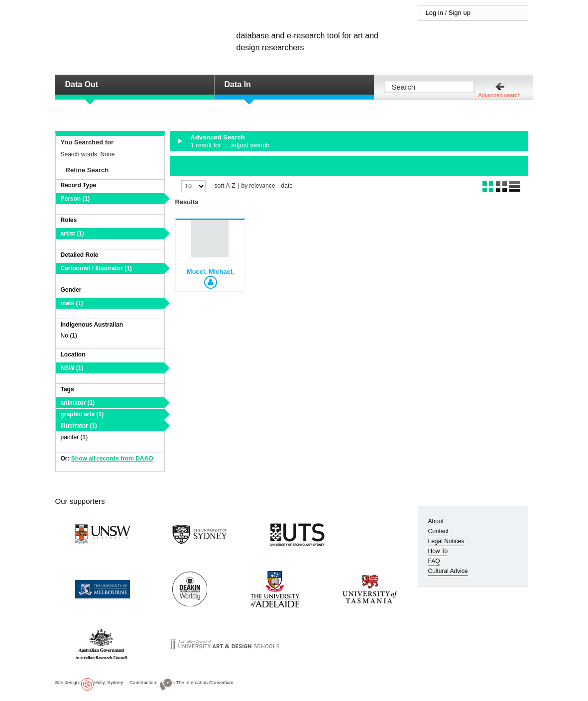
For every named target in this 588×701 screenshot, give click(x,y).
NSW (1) (72, 368)
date (287, 186)
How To (438, 551)
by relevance (258, 186)
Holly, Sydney (109, 682)
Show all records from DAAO (112, 459)
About (436, 521)
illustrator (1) (79, 426)
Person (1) (75, 199)
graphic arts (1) (82, 414)
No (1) (69, 336)
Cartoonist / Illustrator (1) (96, 268)
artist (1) (72, 234)
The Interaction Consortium (205, 682)
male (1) (72, 303)
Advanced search (500, 95)
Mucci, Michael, (210, 272)
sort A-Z (225, 186)
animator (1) (78, 403)
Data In (238, 84)
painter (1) (74, 437)
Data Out (82, 84)
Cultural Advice (448, 571)
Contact (438, 531)
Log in (434, 13)
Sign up (460, 13)
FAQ (434, 561)
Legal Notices (446, 541)
